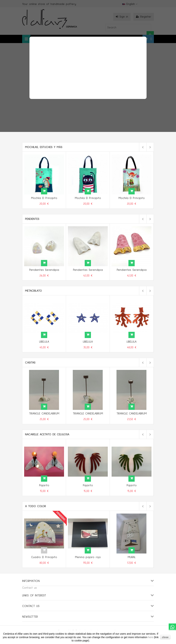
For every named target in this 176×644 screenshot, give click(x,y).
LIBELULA (44, 342)
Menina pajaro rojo (88, 557)
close (165, 637)
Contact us (29, 588)
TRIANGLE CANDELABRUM (44, 414)
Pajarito (44, 485)
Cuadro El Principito (44, 557)
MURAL (132, 557)
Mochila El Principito (44, 198)
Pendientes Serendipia (44, 270)
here (151, 637)
